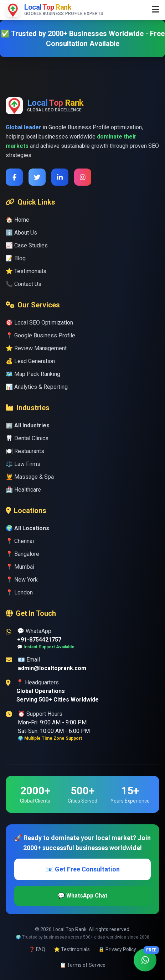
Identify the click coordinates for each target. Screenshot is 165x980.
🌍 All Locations (27, 528)
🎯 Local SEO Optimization (39, 323)
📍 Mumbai (20, 567)
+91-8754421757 (39, 640)
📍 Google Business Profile (40, 335)
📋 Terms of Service (83, 965)
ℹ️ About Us (21, 233)
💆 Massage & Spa (30, 477)
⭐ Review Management (36, 348)
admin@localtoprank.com (52, 668)
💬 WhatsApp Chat (82, 896)
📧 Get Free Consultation (83, 869)
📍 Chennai (20, 541)
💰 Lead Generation (30, 361)
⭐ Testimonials (26, 271)
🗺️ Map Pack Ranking (33, 374)
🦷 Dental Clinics (27, 438)
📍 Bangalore (22, 554)
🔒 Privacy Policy (117, 949)
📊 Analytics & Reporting (37, 387)
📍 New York (22, 580)
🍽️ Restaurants (25, 451)
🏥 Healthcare (23, 490)
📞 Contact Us (24, 284)
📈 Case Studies (27, 245)
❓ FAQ (37, 949)
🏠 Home (17, 220)
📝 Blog (16, 258)
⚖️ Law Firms (23, 464)
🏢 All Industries (28, 425)
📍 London (19, 592)
